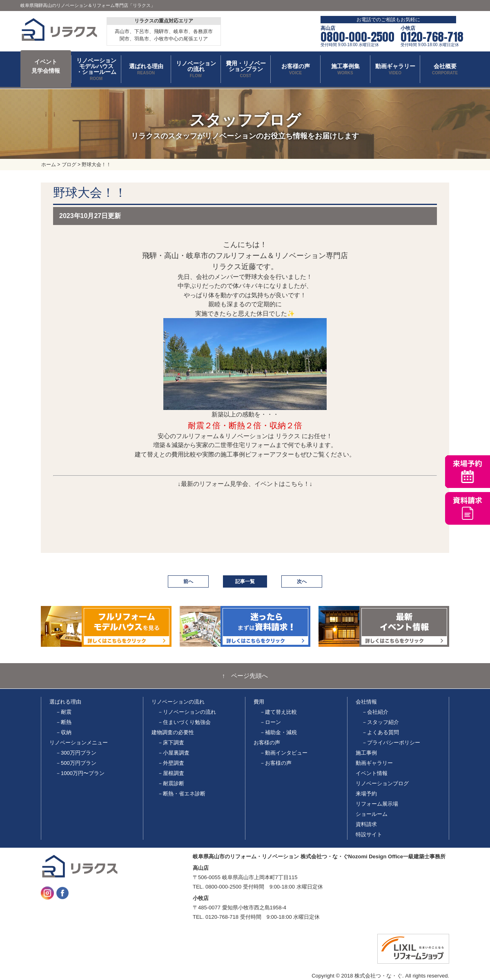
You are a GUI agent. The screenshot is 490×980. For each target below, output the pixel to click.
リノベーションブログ (382, 783)
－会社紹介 (375, 712)
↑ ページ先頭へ (245, 676)
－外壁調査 (171, 763)
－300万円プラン (76, 753)
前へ (188, 581)
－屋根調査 (171, 773)
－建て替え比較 (278, 712)
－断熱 (63, 722)
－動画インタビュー (284, 753)
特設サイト (369, 834)
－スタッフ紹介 (380, 722)
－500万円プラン (76, 763)
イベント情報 (372, 773)
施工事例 (366, 753)
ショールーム (372, 814)
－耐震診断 (171, 783)
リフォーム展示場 (377, 804)
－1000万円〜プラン (80, 773)
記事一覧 (245, 581)
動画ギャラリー (374, 763)
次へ (302, 581)
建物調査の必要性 (173, 732)
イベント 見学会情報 (46, 66)
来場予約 (366, 794)
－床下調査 (171, 743)
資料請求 (366, 824)
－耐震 (63, 712)
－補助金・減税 (278, 732)
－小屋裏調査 (174, 753)
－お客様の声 (276, 763)
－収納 (63, 732)
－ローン (270, 722)
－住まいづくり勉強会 (184, 722)
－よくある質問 (380, 732)
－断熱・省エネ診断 (182, 794)
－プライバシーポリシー (391, 743)
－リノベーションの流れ (187, 712)
